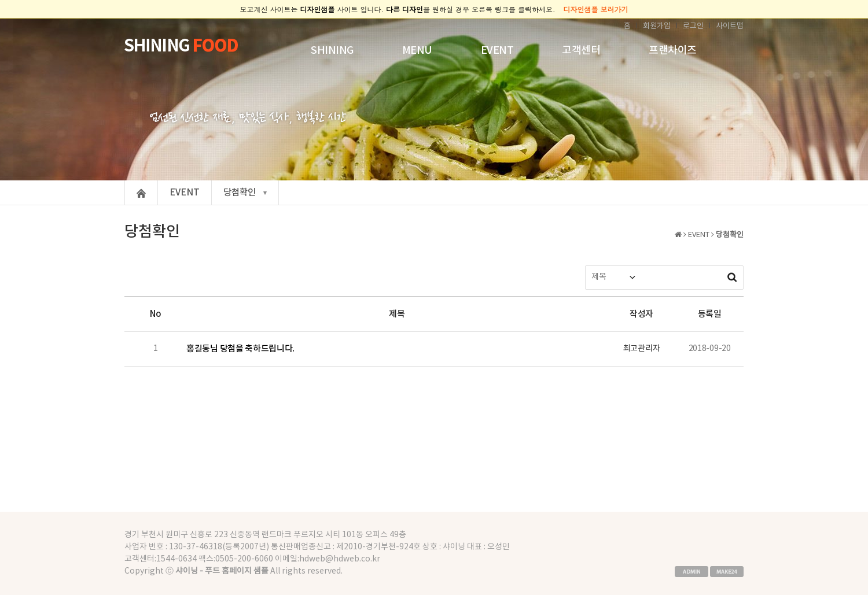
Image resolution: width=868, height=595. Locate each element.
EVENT (497, 51)
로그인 (693, 26)
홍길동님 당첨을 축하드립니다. (240, 349)
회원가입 (657, 26)
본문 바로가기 (0, 19)
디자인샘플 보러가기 (596, 9)
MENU (417, 51)
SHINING (332, 51)
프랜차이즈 (673, 51)
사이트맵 (730, 26)
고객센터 (581, 51)
